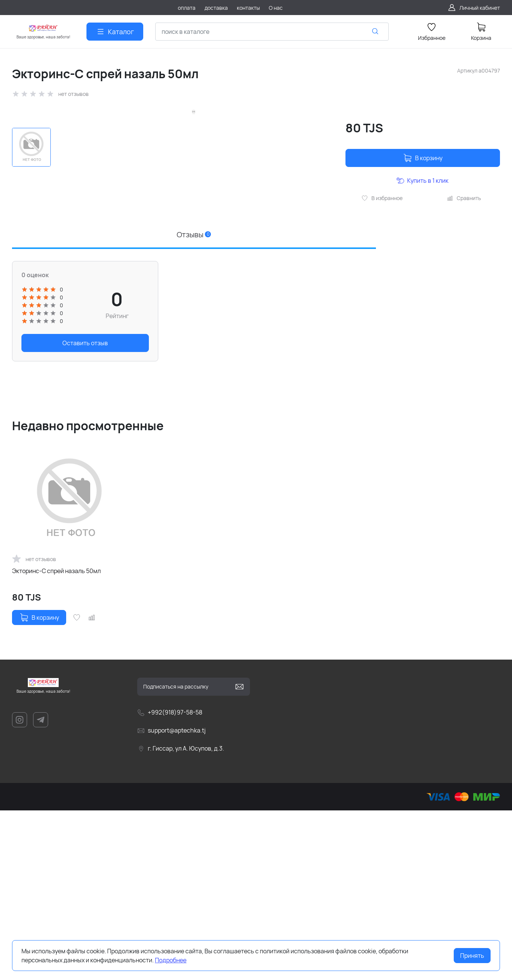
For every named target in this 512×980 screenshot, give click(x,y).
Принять (472, 956)
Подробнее (171, 960)
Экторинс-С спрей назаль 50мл (56, 740)
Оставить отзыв (85, 513)
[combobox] (272, 32)
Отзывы (194, 404)
